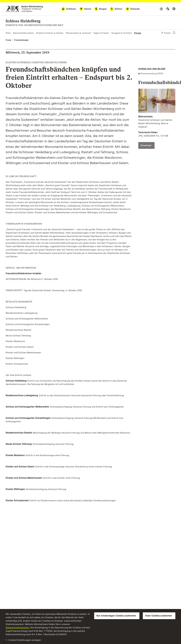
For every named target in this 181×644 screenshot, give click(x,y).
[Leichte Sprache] (161, 9)
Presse (138, 33)
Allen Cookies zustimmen (159, 616)
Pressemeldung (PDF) (152, 73)
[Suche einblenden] (174, 33)
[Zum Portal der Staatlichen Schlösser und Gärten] (24, 9)
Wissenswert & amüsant (78, 33)
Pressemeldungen (21, 40)
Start (8, 33)
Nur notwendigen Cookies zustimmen (116, 616)
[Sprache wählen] (174, 9)
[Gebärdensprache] (168, 9)
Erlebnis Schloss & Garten (50, 33)
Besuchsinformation (23, 33)
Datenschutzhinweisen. (18, 628)
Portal (166, 33)
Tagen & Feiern (101, 33)
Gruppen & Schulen (122, 33)
